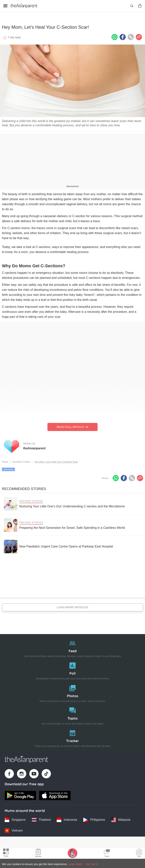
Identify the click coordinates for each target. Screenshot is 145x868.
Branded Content (21, 461)
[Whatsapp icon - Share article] (115, 36)
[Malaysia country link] (121, 818)
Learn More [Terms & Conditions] (75, 864)
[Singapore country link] (15, 818)
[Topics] (72, 714)
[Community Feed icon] (107, 854)
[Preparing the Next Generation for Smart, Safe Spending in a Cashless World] (64, 524)
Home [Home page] (5, 461)
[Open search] (132, 6)
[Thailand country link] (41, 818)
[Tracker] (72, 736)
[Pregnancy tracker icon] (72, 853)
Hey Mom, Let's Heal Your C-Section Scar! (56, 461)
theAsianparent (34, 447)
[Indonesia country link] (67, 818)
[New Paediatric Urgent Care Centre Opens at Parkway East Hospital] (58, 545)
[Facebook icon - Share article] (123, 36)
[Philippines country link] (94, 818)
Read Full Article (72, 426)
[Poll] (72, 669)
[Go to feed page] (24, 6)
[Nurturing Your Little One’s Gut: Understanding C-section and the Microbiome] (64, 502)
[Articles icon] (38, 854)
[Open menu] (5, 6)
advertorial (8, 468)
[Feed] (72, 647)
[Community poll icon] (139, 854)
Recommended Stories (24, 488)
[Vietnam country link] (14, 829)
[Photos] (72, 691)
